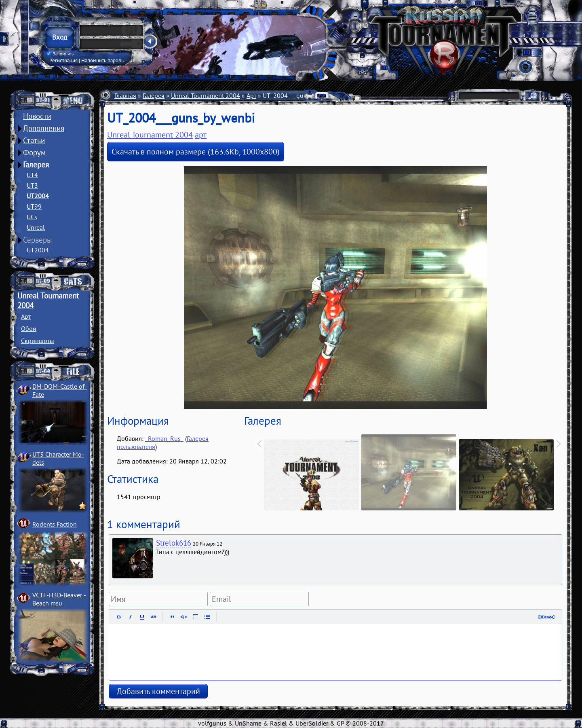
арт (201, 135)
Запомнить (60, 54)
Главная (125, 95)
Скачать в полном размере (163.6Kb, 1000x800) (196, 152)
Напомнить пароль (102, 60)
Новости (37, 116)
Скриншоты (38, 341)
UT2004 (38, 196)
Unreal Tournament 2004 (206, 95)
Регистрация (63, 60)
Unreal (36, 227)
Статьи (34, 140)
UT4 (32, 175)
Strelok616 (174, 543)
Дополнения (44, 128)
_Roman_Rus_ (164, 438)
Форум (34, 152)
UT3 (32, 185)
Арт (26, 316)
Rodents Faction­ (55, 524)
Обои (29, 328)
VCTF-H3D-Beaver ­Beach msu (59, 599)
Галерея (36, 165)
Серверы (38, 240)
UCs (32, 217)
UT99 (34, 206)
